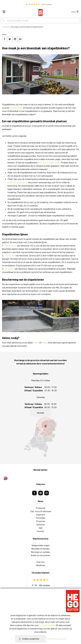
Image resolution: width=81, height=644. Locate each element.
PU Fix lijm (10, 255)
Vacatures (40, 565)
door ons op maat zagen (49, 162)
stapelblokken (16, 108)
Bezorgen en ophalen (40, 552)
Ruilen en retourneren (40, 555)
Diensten (41, 524)
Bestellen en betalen (40, 549)
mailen (36, 342)
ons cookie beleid (47, 625)
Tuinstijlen (40, 518)
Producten (41, 508)
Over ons (41, 562)
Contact (41, 531)
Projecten (41, 521)
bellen (44, 342)
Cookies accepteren (31, 639)
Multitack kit (11, 246)
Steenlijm (10, 269)
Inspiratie (41, 515)
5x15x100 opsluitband (17, 182)
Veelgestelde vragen (41, 545)
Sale (41, 528)
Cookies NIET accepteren (57, 639)
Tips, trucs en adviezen (41, 511)
